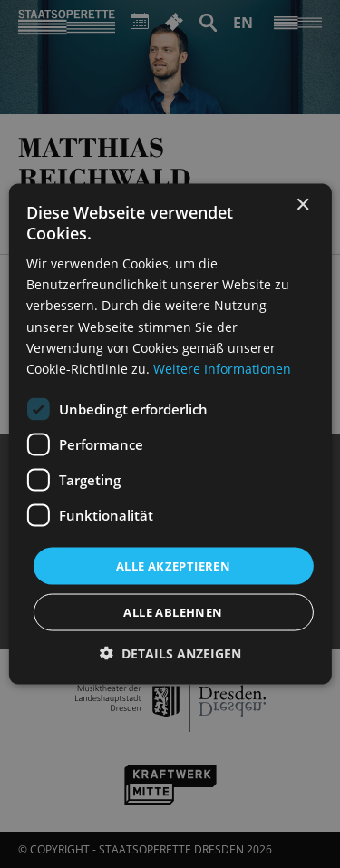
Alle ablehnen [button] (173, 612)
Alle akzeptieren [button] (173, 565)
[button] (170, 653)
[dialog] (170, 434)
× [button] (302, 205)
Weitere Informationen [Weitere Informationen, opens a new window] (222, 368)
